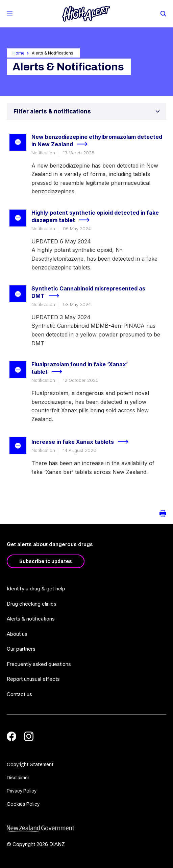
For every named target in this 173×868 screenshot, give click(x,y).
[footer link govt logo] (86, 829)
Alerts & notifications (31, 619)
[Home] (86, 14)
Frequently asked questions (39, 664)
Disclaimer (18, 778)
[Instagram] (29, 736)
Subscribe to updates (46, 561)
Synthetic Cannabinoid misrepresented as (88, 293)
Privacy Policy (22, 791)
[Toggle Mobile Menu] (10, 14)
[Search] (163, 13)
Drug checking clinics (32, 604)
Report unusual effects (33, 679)
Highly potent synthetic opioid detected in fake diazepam (95, 217)
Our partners (21, 649)
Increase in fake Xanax (83, 442)
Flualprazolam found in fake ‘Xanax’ (80, 368)
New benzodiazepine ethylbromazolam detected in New (97, 141)
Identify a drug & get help (36, 589)
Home (19, 53)
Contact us (19, 694)
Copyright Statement (30, 765)
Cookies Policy (23, 804)
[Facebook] (11, 736)
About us (17, 634)
